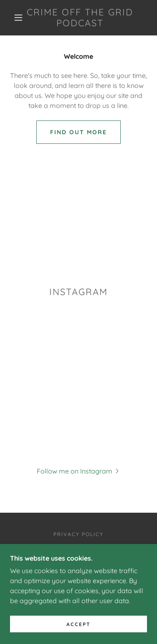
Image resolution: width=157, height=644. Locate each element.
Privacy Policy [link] (78, 534)
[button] (18, 18)
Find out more (78, 132)
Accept (78, 624)
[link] (80, 18)
